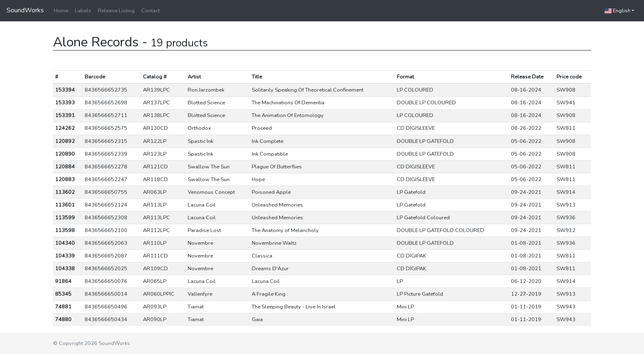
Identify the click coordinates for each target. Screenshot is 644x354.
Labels (83, 11)
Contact (151, 11)
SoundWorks (25, 10)
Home (61, 11)
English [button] (618, 11)
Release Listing (116, 11)
